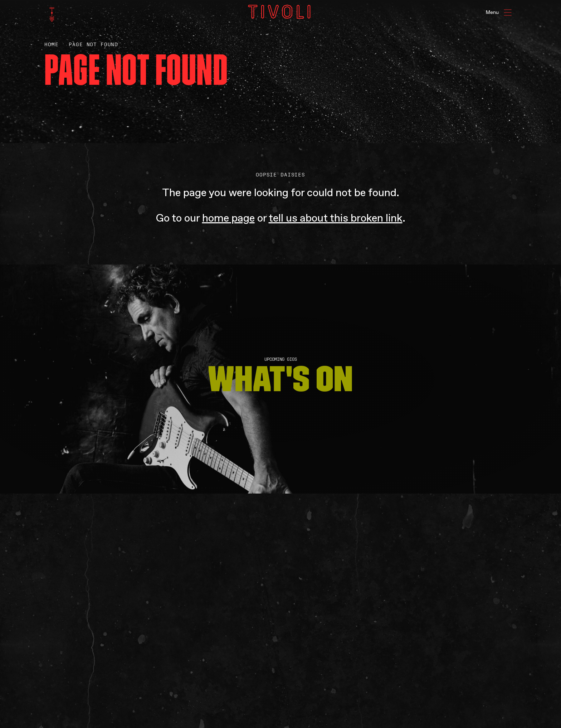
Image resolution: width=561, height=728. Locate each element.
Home (51, 45)
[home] (52, 15)
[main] (280, 364)
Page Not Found (93, 45)
